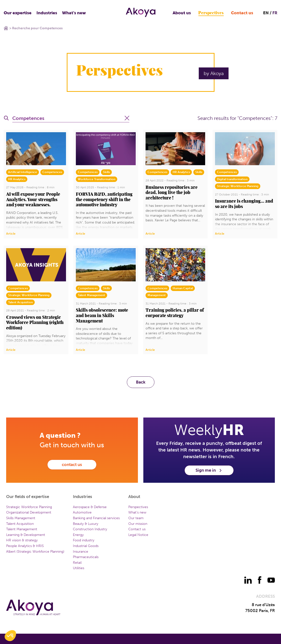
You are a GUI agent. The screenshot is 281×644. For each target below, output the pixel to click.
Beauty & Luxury (86, 524)
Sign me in (209, 470)
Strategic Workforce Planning (29, 507)
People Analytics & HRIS (25, 546)
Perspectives (211, 13)
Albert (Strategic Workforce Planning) (35, 552)
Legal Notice (138, 535)
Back (141, 382)
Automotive (82, 512)
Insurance (81, 552)
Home (6, 28)
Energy (78, 535)
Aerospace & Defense (90, 507)
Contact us (242, 13)
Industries (47, 13)
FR (275, 13)
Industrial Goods (86, 546)
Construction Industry (90, 529)
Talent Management (22, 529)
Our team (136, 518)
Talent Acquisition (20, 524)
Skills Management (21, 518)
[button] (10, 636)
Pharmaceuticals (86, 557)
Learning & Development (26, 535)
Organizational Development (29, 512)
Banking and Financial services (96, 518)
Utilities (79, 568)
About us (182, 13)
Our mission (138, 524)
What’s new (74, 13)
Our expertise (18, 13)
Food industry (84, 540)
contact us (72, 465)
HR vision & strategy (22, 540)
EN (266, 13)
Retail (77, 563)
